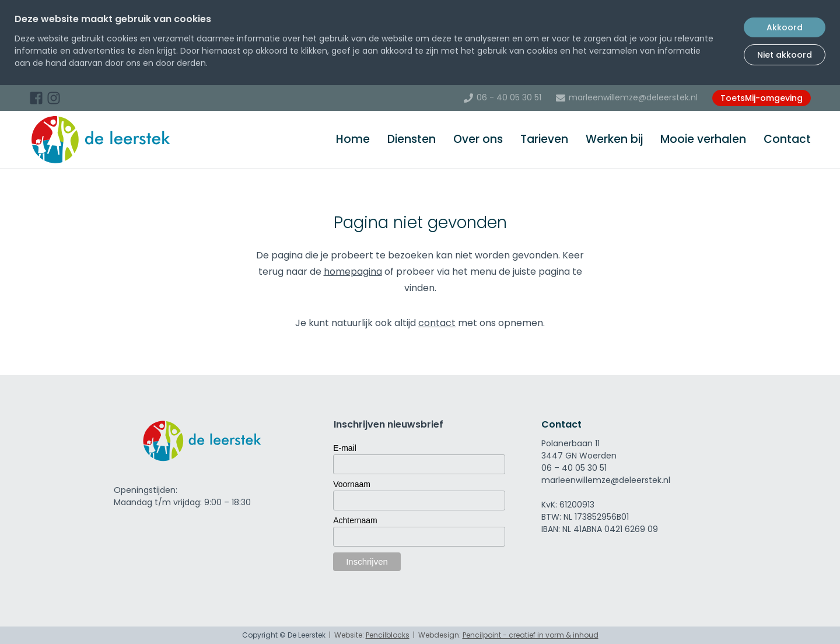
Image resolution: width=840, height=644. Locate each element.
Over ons (478, 139)
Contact (787, 139)
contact (437, 323)
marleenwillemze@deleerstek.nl (633, 97)
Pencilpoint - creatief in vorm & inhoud (531, 635)
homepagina (353, 272)
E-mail (345, 448)
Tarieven (544, 139)
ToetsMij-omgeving (762, 98)
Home (353, 139)
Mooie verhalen (703, 139)
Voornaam (352, 484)
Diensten (412, 139)
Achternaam (355, 520)
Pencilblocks (388, 635)
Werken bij (614, 139)
